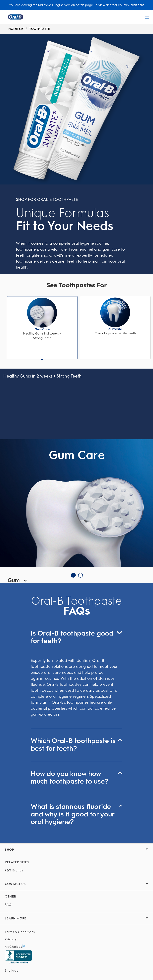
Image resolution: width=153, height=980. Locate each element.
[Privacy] (76, 939)
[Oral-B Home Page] (16, 17)
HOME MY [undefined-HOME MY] (16, 29)
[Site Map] (76, 971)
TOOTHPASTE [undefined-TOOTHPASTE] (40, 29)
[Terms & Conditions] (76, 932)
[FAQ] (76, 905)
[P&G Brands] (76, 871)
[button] (42, 319)
